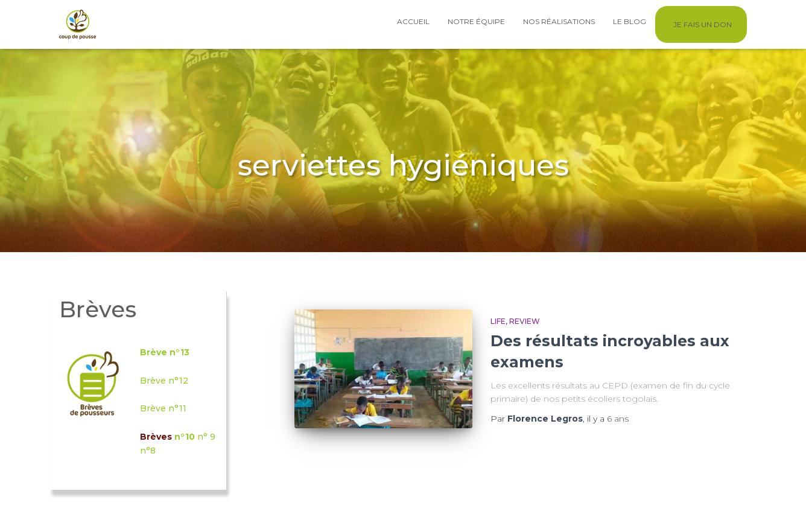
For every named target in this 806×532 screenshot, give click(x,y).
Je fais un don (703, 24)
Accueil (413, 21)
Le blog (630, 21)
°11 (180, 408)
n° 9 (206, 437)
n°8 (148, 451)
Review (525, 321)
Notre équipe (476, 21)
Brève (154, 408)
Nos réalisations (559, 21)
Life (498, 321)
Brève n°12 (164, 381)
